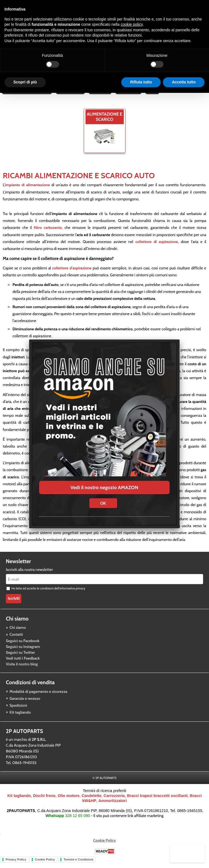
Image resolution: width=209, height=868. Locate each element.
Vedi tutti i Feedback (23, 666)
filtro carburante (48, 235)
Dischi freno (44, 803)
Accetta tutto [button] (184, 82)
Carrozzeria (130, 95)
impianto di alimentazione (27, 192)
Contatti (16, 642)
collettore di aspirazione (157, 249)
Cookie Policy (105, 847)
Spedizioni (18, 713)
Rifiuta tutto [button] (141, 82)
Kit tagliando (20, 719)
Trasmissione (71, 95)
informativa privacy (72, 596)
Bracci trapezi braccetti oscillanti (157, 803)
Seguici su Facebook (23, 648)
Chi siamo (18, 635)
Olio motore (69, 803)
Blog (154, 95)
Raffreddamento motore (27, 95)
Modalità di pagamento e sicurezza (38, 699)
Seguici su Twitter (20, 660)
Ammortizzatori (113, 808)
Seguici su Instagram (23, 654)
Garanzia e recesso (25, 706)
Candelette (92, 803)
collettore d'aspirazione (72, 275)
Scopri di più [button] (25, 82)
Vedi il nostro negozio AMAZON (104, 487)
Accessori (101, 95)
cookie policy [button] (132, 24)
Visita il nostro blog (22, 672)
